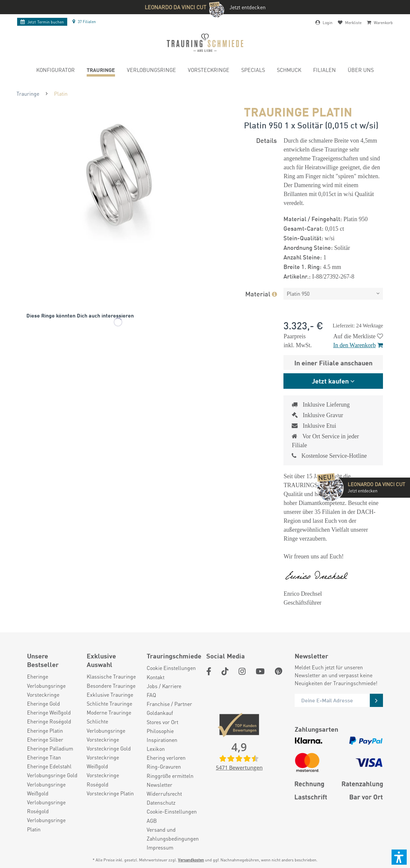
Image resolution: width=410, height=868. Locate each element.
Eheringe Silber (45, 739)
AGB (152, 821)
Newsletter (160, 785)
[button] (399, 857)
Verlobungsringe (46, 686)
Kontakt (156, 677)
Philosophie (160, 731)
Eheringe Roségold (49, 721)
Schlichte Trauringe (109, 703)
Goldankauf (160, 713)
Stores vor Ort (162, 722)
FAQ (151, 695)
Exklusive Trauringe (110, 695)
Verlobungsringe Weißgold (46, 789)
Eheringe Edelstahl (49, 766)
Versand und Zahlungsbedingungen (173, 834)
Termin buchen (42, 22)
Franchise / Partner (169, 704)
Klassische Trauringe (111, 676)
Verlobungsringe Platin (46, 824)
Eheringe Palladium (50, 748)
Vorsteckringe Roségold (103, 780)
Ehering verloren (166, 758)
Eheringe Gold (44, 703)
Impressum (160, 847)
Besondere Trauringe (111, 686)
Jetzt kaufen (330, 381)
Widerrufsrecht (164, 794)
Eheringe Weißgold (49, 712)
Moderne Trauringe (109, 712)
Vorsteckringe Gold (109, 748)
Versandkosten (191, 860)
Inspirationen (162, 740)
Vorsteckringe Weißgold (103, 762)
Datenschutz (161, 802)
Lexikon (156, 749)
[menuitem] (56, 71)
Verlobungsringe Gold (52, 775)
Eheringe (38, 676)
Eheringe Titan (44, 757)
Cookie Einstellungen (171, 668)
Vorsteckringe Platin (110, 793)
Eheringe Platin (45, 731)
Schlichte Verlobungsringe (106, 726)
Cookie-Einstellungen (172, 811)
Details (266, 140)
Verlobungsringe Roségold (46, 807)
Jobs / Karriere (164, 686)
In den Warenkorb (358, 345)
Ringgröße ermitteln (170, 776)
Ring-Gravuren (164, 767)
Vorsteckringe (43, 695)
